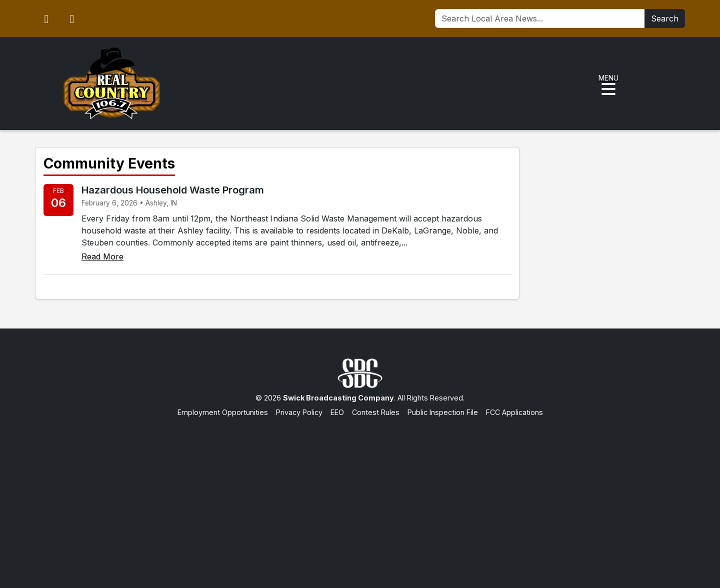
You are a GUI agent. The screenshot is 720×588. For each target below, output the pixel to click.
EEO (337, 412)
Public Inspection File (443, 412)
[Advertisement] (360, 493)
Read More (102, 256)
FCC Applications (514, 412)
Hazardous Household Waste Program (173, 190)
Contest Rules (376, 412)
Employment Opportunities (223, 412)
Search (665, 18)
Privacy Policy (299, 412)
